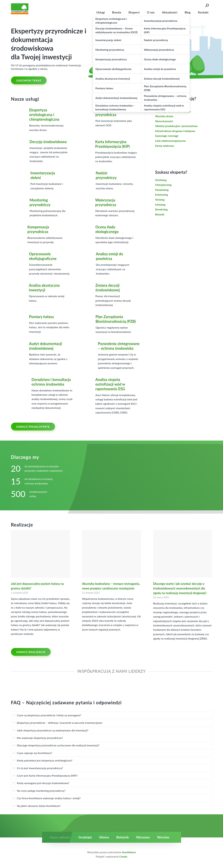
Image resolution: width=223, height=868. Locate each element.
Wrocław (163, 837)
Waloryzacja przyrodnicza (106, 202)
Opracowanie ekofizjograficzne (43, 256)
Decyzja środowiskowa (48, 142)
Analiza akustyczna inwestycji (44, 288)
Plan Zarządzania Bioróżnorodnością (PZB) (116, 319)
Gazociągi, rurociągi (167, 136)
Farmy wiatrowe (165, 146)
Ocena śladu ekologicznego (107, 229)
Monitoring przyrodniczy (40, 202)
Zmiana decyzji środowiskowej (108, 288)
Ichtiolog (160, 204)
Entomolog (162, 195)
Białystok (123, 837)
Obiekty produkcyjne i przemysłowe (176, 126)
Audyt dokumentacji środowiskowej (46, 346)
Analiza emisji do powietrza (110, 256)
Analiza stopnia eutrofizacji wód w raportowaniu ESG (110, 384)
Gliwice (104, 837)
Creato (123, 856)
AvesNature (129, 852)
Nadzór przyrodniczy (106, 175)
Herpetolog (162, 190)
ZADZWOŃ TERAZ (29, 80)
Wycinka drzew (164, 116)
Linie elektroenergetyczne (170, 141)
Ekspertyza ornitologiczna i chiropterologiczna (44, 115)
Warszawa (143, 837)
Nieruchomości (164, 121)
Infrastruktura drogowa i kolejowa (175, 131)
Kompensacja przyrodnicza (38, 229)
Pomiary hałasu (42, 317)
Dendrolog (161, 209)
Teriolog (160, 200)
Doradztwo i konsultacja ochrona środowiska (51, 382)
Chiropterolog (163, 185)
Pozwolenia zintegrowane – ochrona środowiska (119, 346)
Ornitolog (161, 180)
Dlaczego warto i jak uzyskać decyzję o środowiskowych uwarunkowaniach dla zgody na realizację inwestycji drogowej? (180, 588)
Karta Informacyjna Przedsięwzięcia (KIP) (113, 144)
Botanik (160, 214)
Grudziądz (85, 837)
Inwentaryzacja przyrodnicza (108, 112)
